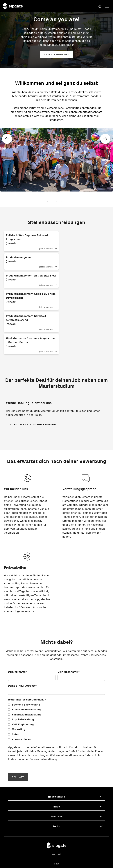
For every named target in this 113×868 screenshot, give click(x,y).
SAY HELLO (18, 718)
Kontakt (56, 796)
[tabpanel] (56, 132)
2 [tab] (52, 202)
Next (104, 138)
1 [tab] (47, 202)
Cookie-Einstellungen (57, 836)
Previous (9, 138)
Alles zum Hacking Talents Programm (33, 366)
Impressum (57, 826)
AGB (56, 806)
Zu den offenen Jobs (56, 54)
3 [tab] (57, 202)
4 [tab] (61, 202)
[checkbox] (56, 663)
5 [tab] (66, 202)
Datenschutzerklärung (43, 701)
